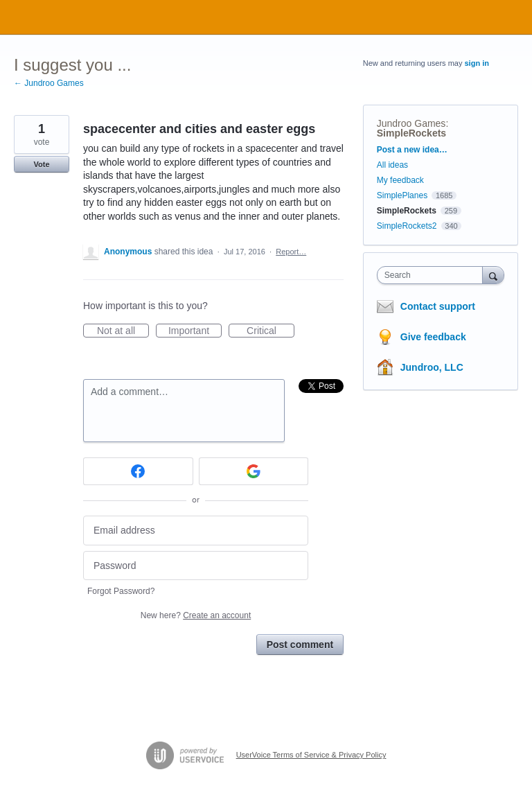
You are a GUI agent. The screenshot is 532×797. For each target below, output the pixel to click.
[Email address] (196, 531)
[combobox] (433, 275)
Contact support (438, 306)
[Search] (493, 275)
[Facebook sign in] (138, 471)
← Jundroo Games (49, 83)
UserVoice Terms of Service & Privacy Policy (311, 755)
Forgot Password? (121, 591)
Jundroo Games (411, 123)
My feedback (400, 180)
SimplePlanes (402, 195)
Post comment (300, 645)
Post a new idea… (412, 150)
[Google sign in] (254, 471)
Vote (41, 164)
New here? (196, 615)
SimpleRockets (411, 133)
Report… (291, 252)
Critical (271, 331)
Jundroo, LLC (432, 367)
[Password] (196, 566)
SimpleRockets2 (407, 226)
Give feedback (433, 337)
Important (195, 331)
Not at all (123, 331)
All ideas (392, 165)
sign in (477, 63)
